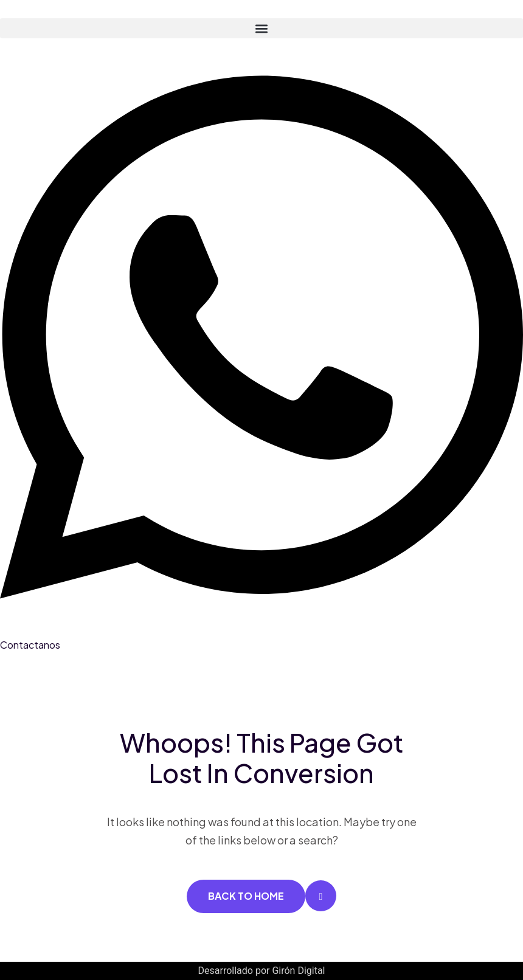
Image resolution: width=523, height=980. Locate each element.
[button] (261, 28)
